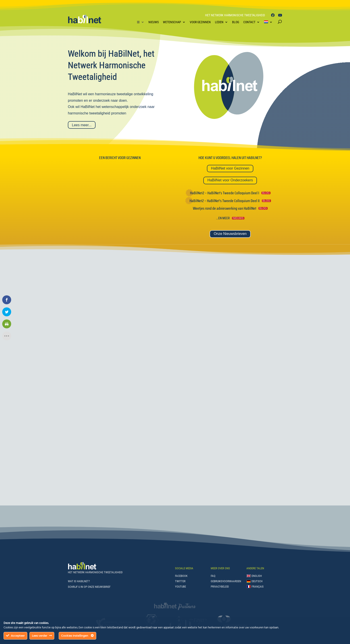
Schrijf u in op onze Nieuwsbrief (89, 587)
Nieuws (154, 22)
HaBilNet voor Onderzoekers (230, 180)
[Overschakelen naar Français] (255, 588)
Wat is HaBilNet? (79, 581)
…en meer (223, 218)
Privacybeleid (220, 587)
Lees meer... (82, 125)
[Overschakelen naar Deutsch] (255, 582)
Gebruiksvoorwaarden (226, 581)
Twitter (180, 581)
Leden (219, 22)
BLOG (266, 193)
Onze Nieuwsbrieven (230, 234)
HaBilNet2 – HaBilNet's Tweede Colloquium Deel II (225, 201)
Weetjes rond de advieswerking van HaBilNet (225, 208)
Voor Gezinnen (200, 22)
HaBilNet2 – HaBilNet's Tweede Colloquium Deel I (225, 193)
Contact (249, 22)
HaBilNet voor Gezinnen (230, 168)
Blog (236, 22)
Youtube (180, 587)
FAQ (213, 576)
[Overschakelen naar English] (255, 577)
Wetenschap (172, 22)
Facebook (181, 576)
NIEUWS (238, 218)
